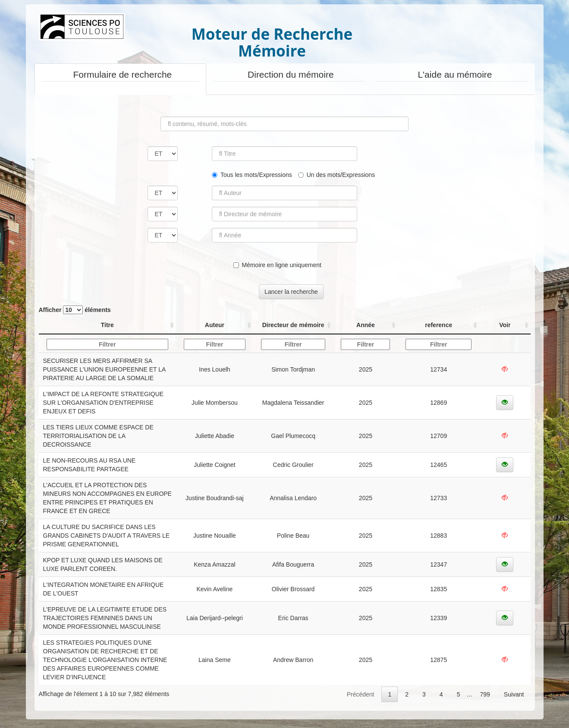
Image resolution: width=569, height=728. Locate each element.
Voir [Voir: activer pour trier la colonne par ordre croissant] (505, 325)
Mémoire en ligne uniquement (277, 265)
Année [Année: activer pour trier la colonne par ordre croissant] (366, 325)
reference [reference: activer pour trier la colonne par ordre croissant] (439, 325)
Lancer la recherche (291, 292)
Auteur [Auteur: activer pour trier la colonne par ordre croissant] (215, 325)
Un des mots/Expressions (337, 175)
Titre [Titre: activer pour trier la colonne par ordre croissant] (107, 325)
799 (485, 694)
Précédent (361, 694)
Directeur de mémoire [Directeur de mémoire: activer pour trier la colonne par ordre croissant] (293, 325)
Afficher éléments (75, 310)
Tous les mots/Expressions (252, 175)
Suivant (514, 694)
